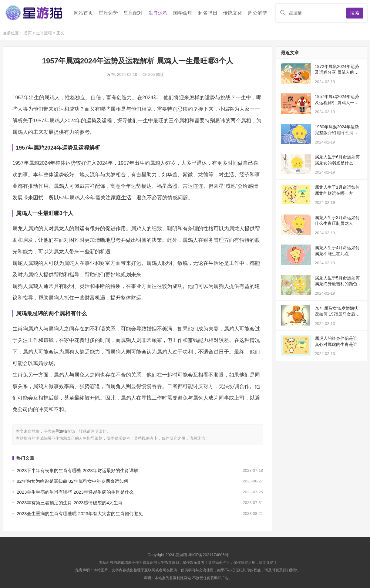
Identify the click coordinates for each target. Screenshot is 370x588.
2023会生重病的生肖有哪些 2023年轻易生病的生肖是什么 (75, 492)
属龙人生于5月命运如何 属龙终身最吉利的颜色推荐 (338, 284)
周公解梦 (257, 13)
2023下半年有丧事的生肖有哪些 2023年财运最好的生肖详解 (77, 470)
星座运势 (108, 13)
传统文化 (233, 13)
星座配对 (133, 13)
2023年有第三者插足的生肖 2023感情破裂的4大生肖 (70, 503)
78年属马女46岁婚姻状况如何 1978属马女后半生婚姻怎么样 (337, 314)
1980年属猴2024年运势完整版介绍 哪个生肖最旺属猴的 (337, 133)
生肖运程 (158, 13)
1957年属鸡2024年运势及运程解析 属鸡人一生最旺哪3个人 (337, 102)
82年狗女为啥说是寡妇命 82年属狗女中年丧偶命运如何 (72, 481)
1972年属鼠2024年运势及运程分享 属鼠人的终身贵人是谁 (337, 72)
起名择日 (208, 13)
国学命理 (183, 13)
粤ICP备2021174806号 (209, 555)
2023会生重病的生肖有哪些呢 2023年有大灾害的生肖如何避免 (80, 514)
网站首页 (83, 13)
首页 (29, 33)
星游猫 (61, 431)
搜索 (355, 13)
